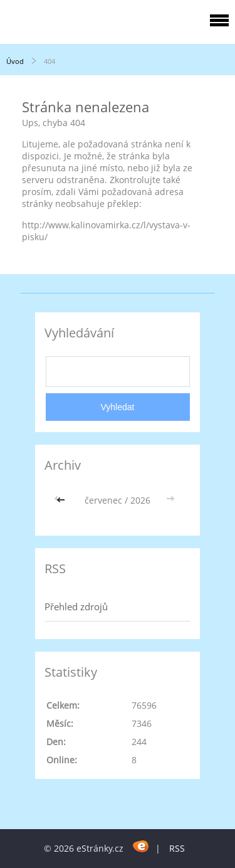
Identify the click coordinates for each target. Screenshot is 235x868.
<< (62, 500)
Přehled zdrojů (76, 606)
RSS (177, 848)
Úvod (15, 61)
